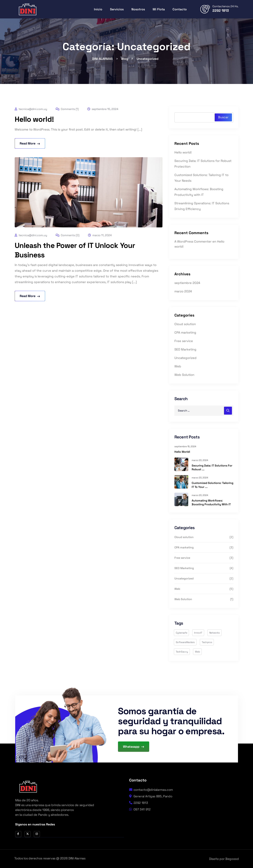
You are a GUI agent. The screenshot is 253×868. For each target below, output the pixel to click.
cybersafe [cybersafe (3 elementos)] (182, 633)
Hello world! (34, 119)
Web (178, 366)
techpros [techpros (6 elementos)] (207, 642)
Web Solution (184, 375)
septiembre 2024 (187, 283)
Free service (184, 341)
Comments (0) (68, 235)
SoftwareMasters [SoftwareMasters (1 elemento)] (185, 642)
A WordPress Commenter (193, 241)
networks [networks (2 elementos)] (214, 633)
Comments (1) (67, 109)
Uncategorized (185, 358)
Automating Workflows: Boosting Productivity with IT (211, 502)
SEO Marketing (185, 349)
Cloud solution (185, 324)
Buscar (223, 117)
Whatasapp (134, 747)
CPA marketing (185, 332)
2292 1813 (221, 11)
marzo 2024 (183, 291)
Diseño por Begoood (224, 859)
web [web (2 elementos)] (197, 652)
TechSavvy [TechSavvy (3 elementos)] (182, 652)
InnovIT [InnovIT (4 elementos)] (198, 633)
